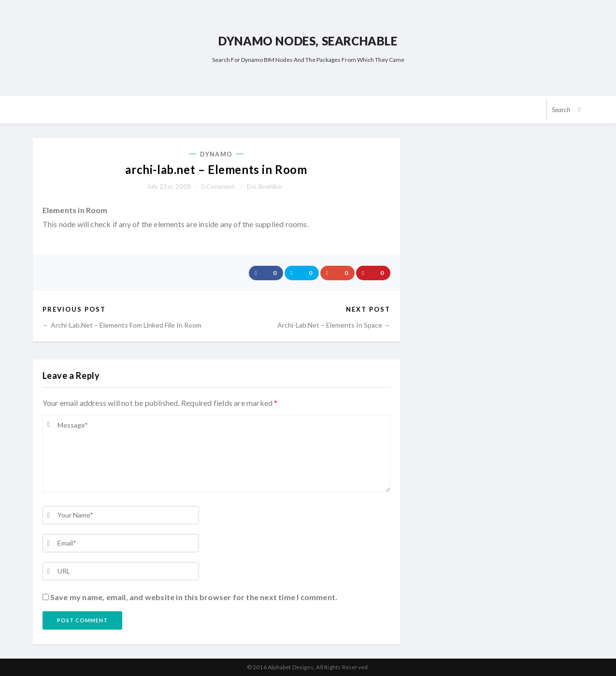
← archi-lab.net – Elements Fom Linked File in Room (122, 325)
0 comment (218, 187)
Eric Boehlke (264, 187)
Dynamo (216, 154)
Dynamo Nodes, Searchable (308, 41)
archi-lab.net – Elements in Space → (334, 325)
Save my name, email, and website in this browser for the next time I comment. (194, 597)
